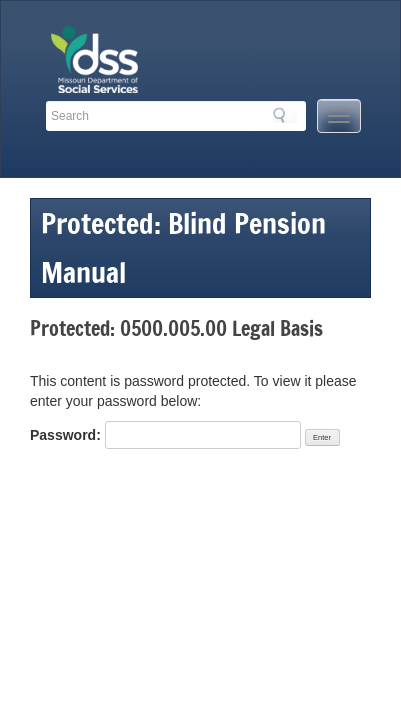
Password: (165, 435)
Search (285, 115)
